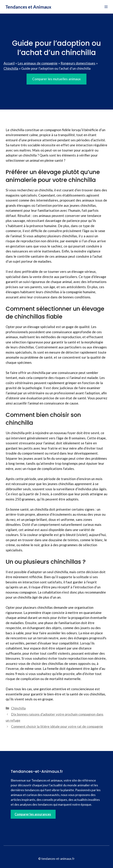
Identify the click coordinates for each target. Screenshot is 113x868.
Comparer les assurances (33, 814)
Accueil (9, 63)
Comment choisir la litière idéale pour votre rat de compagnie (57, 726)
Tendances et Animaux (28, 7)
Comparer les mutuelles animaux (56, 79)
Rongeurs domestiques (78, 63)
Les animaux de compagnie (38, 63)
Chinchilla (11, 68)
